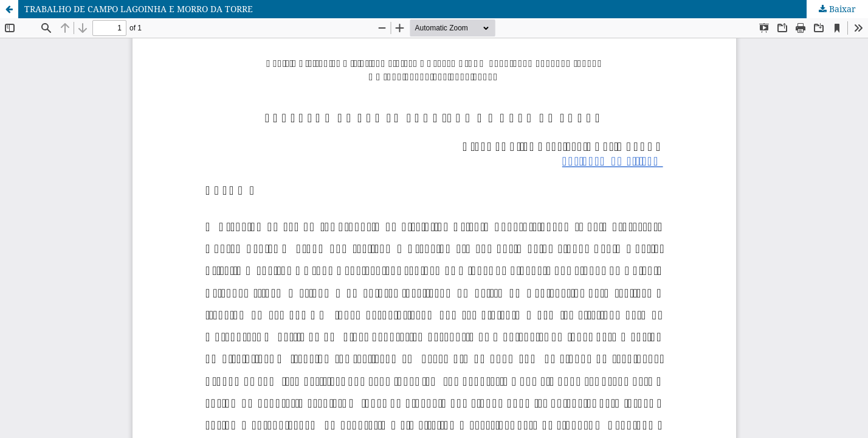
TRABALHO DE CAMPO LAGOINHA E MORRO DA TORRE (139, 9)
